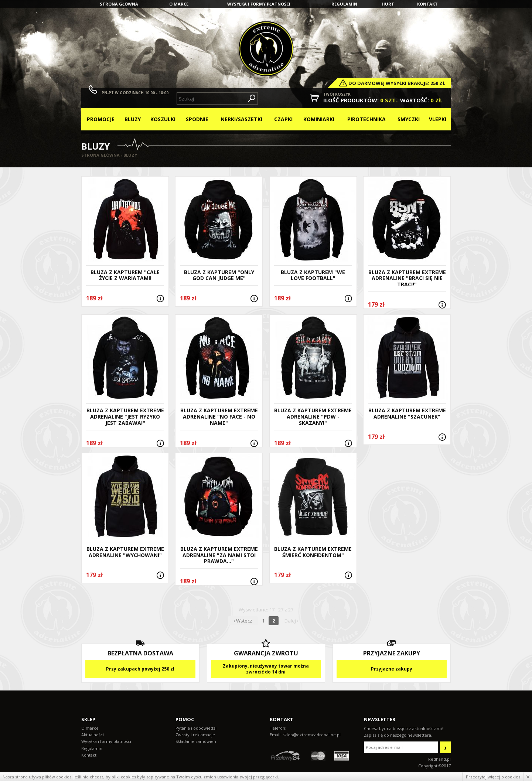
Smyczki (409, 119)
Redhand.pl (439, 759)
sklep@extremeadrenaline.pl (312, 735)
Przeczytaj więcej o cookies (493, 777)
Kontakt (427, 4)
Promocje (101, 119)
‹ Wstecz (243, 621)
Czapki (283, 119)
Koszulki (163, 119)
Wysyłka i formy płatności (259, 4)
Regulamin (344, 4)
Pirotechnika (366, 119)
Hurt (388, 4)
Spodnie (197, 119)
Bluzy (133, 119)
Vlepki (438, 119)
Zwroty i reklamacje (195, 735)
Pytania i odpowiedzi (196, 728)
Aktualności (93, 735)
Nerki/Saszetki (241, 119)
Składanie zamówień (196, 741)
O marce (179, 4)
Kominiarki (319, 119)
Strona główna (119, 4)
